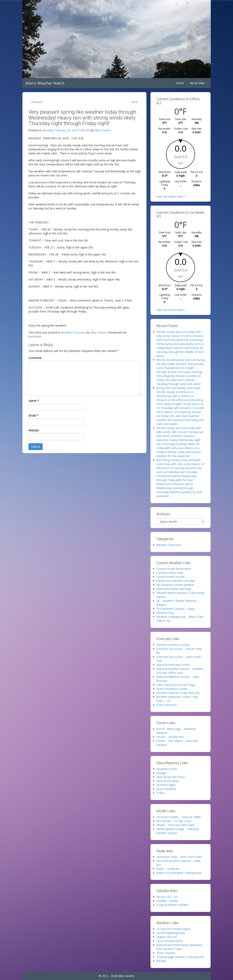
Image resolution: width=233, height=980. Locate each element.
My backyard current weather (175, 585)
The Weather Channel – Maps (176, 609)
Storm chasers (166, 953)
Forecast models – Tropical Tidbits (179, 817)
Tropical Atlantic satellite (172, 905)
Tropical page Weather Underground (180, 957)
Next (135, 102)
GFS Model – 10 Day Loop (174, 821)
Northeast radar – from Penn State (179, 857)
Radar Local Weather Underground (179, 873)
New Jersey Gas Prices (171, 777)
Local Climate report (170, 941)
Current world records (171, 577)
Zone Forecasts (167, 705)
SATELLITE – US (167, 897)
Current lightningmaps (171, 933)
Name (34, 401)
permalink (35, 336)
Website (34, 430)
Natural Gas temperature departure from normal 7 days (179, 947)
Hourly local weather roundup (176, 581)
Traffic (161, 793)
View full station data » (171, 197)
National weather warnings (174, 589)
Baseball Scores (167, 769)
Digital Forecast (167, 937)
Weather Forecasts (73, 332)
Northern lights (166, 785)
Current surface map (170, 573)
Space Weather (166, 789)
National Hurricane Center (173, 665)
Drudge (161, 773)
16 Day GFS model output (173, 929)
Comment (35, 358)
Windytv (162, 961)
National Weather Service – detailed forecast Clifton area (180, 671)
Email (33, 416)
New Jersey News (168, 781)
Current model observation (174, 569)
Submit (36, 447)
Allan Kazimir (103, 130)
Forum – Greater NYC (170, 737)
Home (180, 83)
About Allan (197, 83)
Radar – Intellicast (168, 869)
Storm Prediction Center (172, 689)
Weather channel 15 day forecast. (178, 693)
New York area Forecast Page (176, 685)
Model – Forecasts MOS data (176, 825)
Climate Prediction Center (173, 645)
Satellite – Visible (167, 901)
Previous (37, 102)
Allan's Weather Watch (45, 83)
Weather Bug (165, 613)
